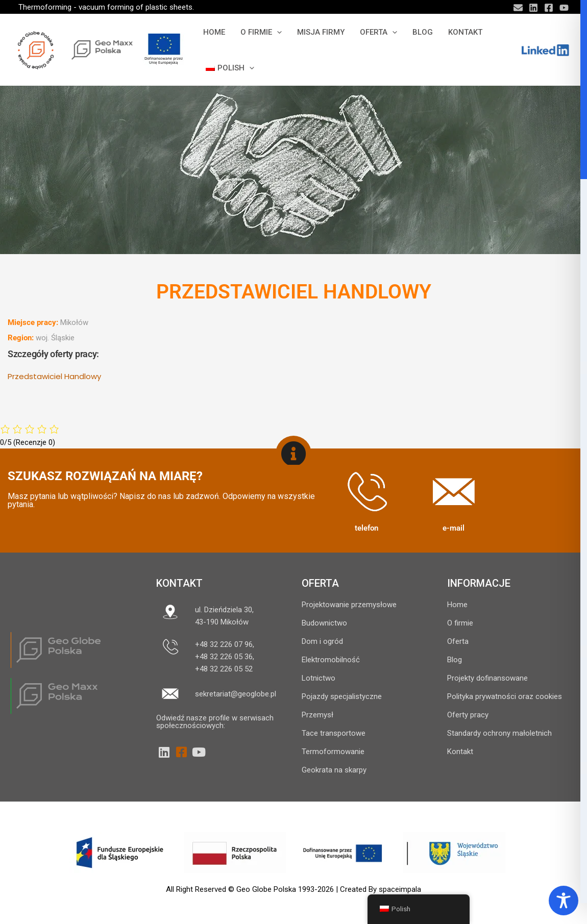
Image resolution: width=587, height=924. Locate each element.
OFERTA (320, 583)
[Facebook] (549, 8)
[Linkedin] (533, 8)
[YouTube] (564, 8)
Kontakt (179, 583)
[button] (277, 32)
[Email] (518, 8)
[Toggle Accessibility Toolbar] (564, 901)
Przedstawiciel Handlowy (54, 376)
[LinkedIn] (164, 752)
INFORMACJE (479, 583)
